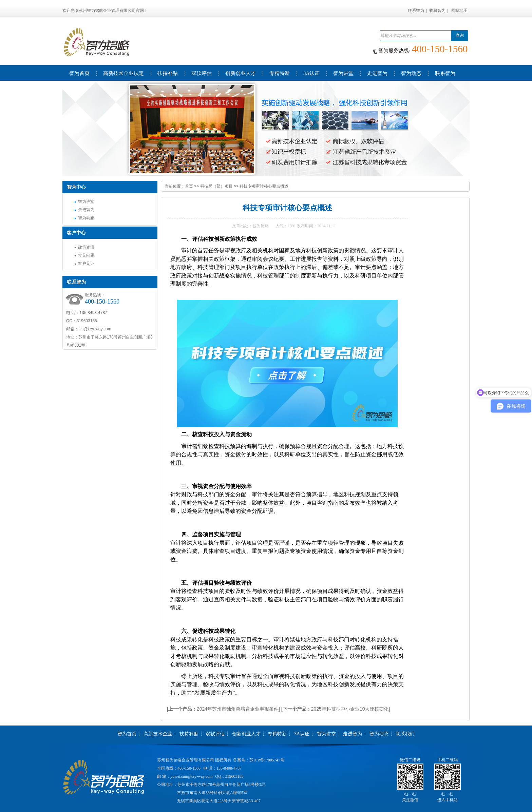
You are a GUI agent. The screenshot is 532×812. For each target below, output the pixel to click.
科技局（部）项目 (216, 186)
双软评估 (215, 734)
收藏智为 (437, 11)
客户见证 (86, 264)
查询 (460, 35)
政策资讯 (86, 247)
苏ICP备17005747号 (267, 760)
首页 (189, 186)
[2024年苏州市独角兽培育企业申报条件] (223, 709)
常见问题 (86, 255)
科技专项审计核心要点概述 (264, 186)
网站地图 (459, 11)
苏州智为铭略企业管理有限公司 (186, 760)
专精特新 (277, 734)
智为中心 (76, 187)
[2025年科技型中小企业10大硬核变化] (336, 709)
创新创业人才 (246, 734)
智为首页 (127, 734)
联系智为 (416, 11)
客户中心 (76, 233)
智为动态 (86, 218)
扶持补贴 (189, 734)
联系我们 (405, 734)
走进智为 (86, 210)
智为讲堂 (86, 201)
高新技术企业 (158, 734)
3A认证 (302, 734)
